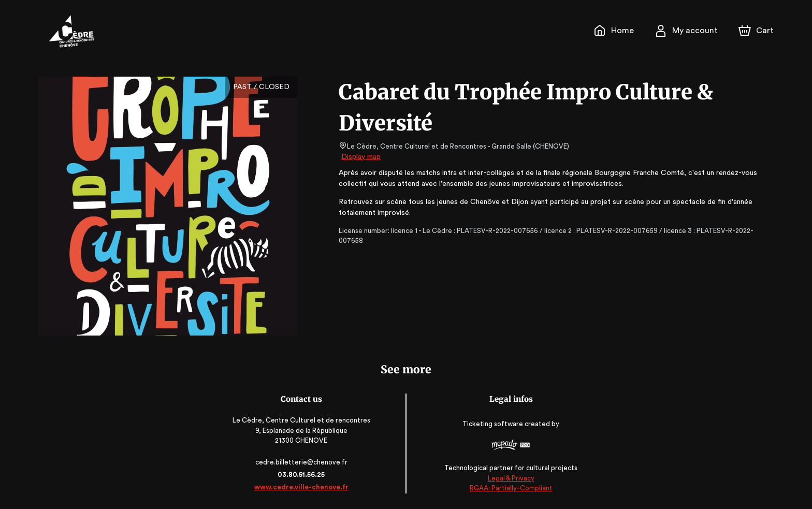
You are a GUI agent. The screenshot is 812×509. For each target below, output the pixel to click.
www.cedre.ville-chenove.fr (304, 487)
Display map (361, 157)
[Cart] (757, 31)
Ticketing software (491, 424)
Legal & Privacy (508, 478)
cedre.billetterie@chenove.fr (304, 462)
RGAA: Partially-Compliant (508, 488)
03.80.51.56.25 (304, 475)
